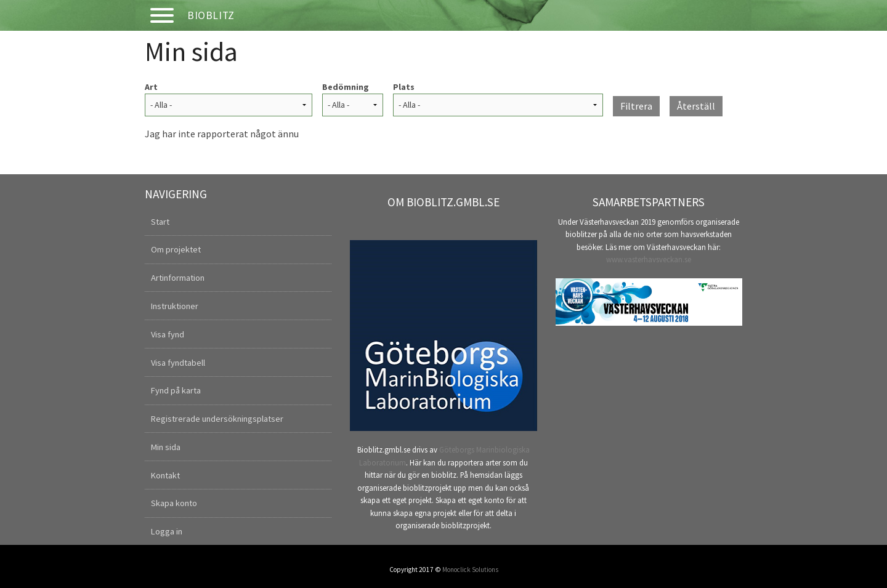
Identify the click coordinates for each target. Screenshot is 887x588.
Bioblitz (211, 15)
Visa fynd (168, 334)
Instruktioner (175, 306)
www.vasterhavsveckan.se (649, 259)
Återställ (696, 106)
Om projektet (176, 249)
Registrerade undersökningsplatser (217, 419)
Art (151, 87)
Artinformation (178, 278)
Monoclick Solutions (470, 570)
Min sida (166, 447)
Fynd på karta (176, 390)
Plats (404, 87)
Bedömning (346, 87)
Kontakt (165, 475)
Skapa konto (174, 503)
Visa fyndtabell (178, 363)
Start (160, 222)
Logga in (167, 531)
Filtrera (636, 106)
